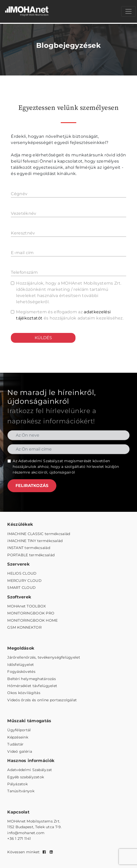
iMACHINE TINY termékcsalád (35, 541)
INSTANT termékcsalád (29, 548)
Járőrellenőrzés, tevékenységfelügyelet (44, 657)
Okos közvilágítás (24, 693)
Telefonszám (24, 272)
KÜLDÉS (43, 338)
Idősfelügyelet (21, 665)
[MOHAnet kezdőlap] (27, 11)
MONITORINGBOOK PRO (31, 613)
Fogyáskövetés (21, 672)
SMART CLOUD (21, 588)
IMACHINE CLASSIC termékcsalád (39, 534)
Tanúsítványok (21, 791)
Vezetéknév (24, 213)
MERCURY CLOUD (24, 581)
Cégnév (19, 194)
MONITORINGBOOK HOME (32, 620)
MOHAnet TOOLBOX (26, 606)
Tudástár (15, 744)
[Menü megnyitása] (128, 11)
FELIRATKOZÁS (32, 486)
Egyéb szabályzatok (26, 777)
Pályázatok (17, 784)
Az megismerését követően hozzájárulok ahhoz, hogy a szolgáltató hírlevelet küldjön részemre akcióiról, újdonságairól (66, 467)
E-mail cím (22, 253)
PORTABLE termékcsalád (31, 555)
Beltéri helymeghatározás (32, 679)
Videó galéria (20, 751)
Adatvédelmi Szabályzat (41, 461)
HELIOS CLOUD (22, 573)
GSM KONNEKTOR (24, 627)
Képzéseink (18, 737)
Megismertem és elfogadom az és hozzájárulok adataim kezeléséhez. (70, 315)
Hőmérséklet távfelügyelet (32, 686)
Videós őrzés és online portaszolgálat (42, 700)
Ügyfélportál (19, 730)
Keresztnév (23, 233)
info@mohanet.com (26, 833)
